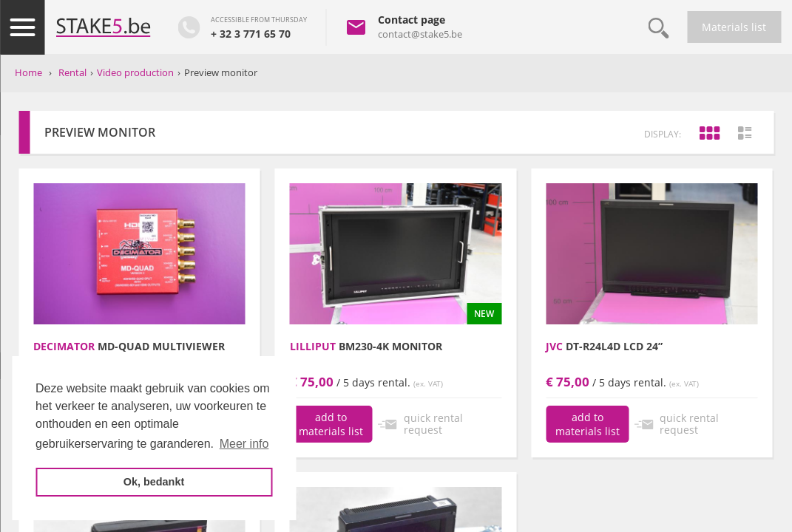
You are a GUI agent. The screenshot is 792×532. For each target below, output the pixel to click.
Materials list (734, 27)
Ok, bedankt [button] (154, 482)
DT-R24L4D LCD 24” (604, 346)
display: (663, 134)
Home (28, 72)
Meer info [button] (244, 444)
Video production (135, 72)
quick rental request (433, 424)
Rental (72, 72)
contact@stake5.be (420, 34)
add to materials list (331, 424)
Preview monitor (221, 72)
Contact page (412, 20)
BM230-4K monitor (366, 346)
